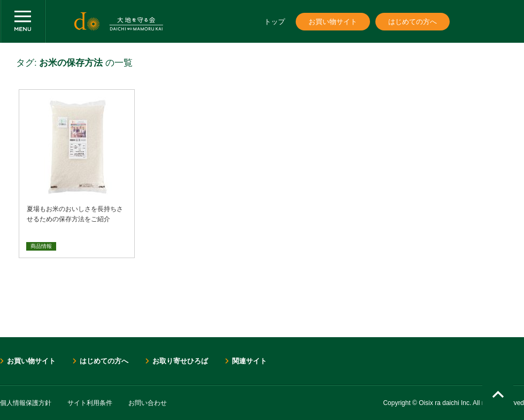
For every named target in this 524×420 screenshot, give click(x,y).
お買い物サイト (333, 22)
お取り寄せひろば (180, 361)
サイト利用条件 (90, 403)
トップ (275, 22)
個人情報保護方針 (26, 403)
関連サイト (249, 361)
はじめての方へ (413, 22)
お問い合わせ (148, 403)
